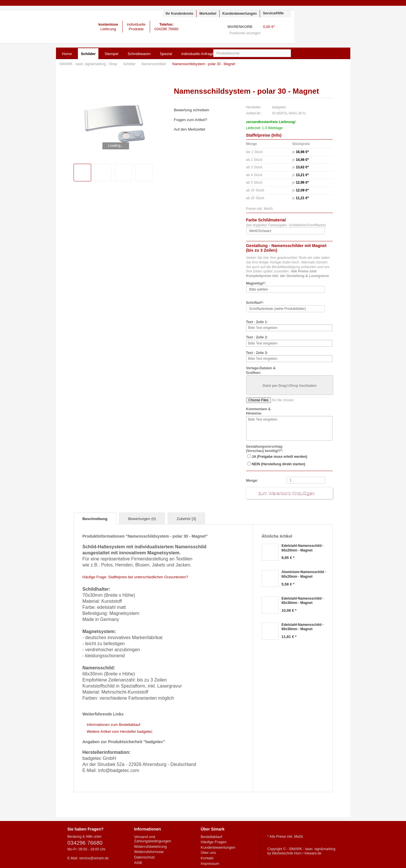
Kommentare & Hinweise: (258, 411)
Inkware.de (313, 853)
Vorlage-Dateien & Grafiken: (261, 370)
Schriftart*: (255, 303)
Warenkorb (284, 30)
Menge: (252, 481)
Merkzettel (208, 14)
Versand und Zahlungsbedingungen (153, 839)
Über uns (208, 853)
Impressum (210, 864)
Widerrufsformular (149, 852)
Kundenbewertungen (240, 14)
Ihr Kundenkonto (179, 14)
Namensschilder (154, 64)
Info (276, 135)
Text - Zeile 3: (257, 353)
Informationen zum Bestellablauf (114, 725)
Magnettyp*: (256, 283)
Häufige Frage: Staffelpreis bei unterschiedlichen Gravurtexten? (135, 577)
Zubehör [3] (186, 519)
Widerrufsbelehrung (150, 847)
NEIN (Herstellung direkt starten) (279, 464)
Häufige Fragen (214, 842)
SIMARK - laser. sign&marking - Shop (38, 27)
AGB (138, 863)
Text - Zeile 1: (257, 322)
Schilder (130, 64)
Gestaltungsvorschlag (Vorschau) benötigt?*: (265, 449)
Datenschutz (145, 857)
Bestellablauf (212, 837)
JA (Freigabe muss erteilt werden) (280, 457)
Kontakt (207, 858)
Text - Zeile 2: (257, 337)
